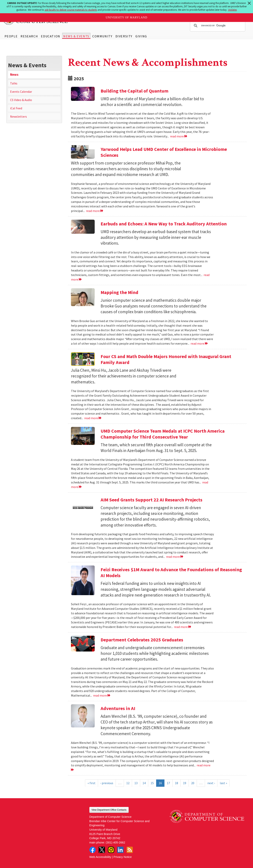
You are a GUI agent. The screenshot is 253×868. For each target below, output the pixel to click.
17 (168, 783)
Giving (141, 36)
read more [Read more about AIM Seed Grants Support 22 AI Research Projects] (175, 557)
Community (102, 36)
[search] (217, 26)
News (14, 75)
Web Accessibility (100, 857)
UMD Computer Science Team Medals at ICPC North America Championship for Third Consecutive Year (163, 434)
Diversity (124, 36)
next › (211, 783)
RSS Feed (130, 850)
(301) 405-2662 (115, 842)
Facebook (93, 850)
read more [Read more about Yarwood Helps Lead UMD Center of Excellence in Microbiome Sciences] (95, 211)
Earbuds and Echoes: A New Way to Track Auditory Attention (164, 224)
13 (136, 783)
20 (193, 783)
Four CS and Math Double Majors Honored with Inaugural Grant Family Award (166, 359)
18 (177, 783)
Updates (232, 10)
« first (92, 783)
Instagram (111, 850)
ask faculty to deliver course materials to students (71, 10)
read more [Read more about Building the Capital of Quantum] (179, 136)
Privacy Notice (123, 857)
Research (29, 36)
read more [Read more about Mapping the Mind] (199, 343)
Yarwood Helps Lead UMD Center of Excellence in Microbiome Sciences (164, 152)
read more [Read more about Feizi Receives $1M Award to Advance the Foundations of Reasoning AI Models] (183, 627)
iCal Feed (16, 108)
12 (128, 783)
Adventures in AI (118, 708)
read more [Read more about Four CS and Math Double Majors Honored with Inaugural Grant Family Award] (93, 418)
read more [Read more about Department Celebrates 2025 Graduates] (102, 695)
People (11, 36)
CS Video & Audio (21, 100)
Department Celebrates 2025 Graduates (142, 640)
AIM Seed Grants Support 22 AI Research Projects (152, 500)
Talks (14, 83)
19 (185, 783)
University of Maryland (127, 17)
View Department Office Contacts (109, 810)
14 (144, 783)
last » (223, 783)
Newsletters (18, 116)
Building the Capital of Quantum (135, 91)
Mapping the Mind (119, 292)
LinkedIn (120, 850)
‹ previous (107, 783)
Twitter (102, 850)
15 (152, 783)
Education (51, 36)
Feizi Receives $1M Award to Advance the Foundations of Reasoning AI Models (171, 573)
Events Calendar (21, 92)
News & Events (76, 36)
